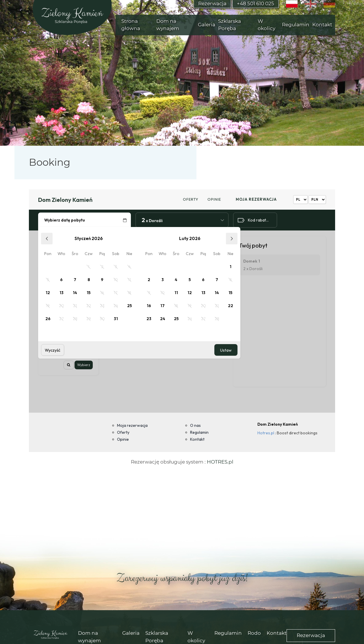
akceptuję (343, 633)
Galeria (131, 558)
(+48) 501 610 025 (165, 599)
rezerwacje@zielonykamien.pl (241, 599)
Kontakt (277, 558)
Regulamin (228, 558)
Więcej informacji (287, 633)
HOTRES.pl (220, 387)
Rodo (254, 558)
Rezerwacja (311, 560)
